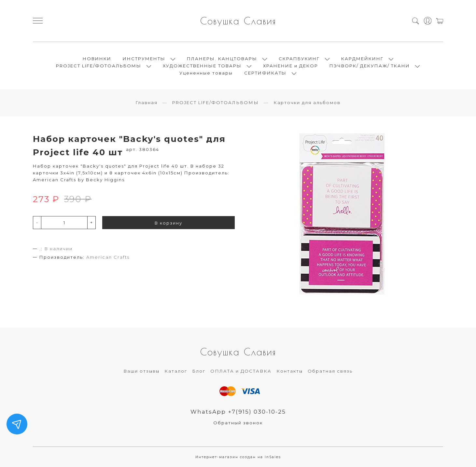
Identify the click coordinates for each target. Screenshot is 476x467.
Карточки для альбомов (307, 103)
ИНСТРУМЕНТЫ (144, 59)
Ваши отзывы (141, 371)
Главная (147, 103)
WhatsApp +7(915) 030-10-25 (238, 412)
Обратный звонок (238, 423)
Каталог (176, 371)
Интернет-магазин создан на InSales (238, 457)
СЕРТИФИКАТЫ (265, 73)
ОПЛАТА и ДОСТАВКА (241, 371)
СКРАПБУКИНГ (299, 59)
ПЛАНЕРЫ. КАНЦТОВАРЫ (222, 59)
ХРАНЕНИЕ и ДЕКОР (291, 66)
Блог (199, 371)
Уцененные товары (206, 73)
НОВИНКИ (97, 59)
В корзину (168, 223)
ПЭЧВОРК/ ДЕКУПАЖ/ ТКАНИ (370, 66)
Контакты (290, 371)
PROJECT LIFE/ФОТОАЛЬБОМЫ (99, 66)
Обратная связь (330, 371)
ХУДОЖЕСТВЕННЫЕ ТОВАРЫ (202, 66)
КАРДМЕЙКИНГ (362, 59)
